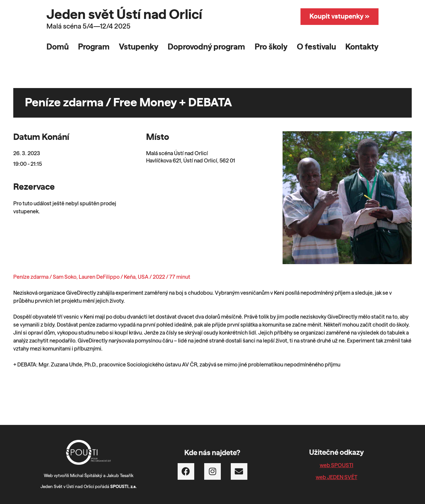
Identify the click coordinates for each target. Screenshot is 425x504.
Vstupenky (139, 47)
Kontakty (362, 47)
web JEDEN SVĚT (337, 477)
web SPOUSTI (337, 465)
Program (94, 47)
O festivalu (316, 47)
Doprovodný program (206, 47)
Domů (58, 47)
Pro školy (271, 47)
